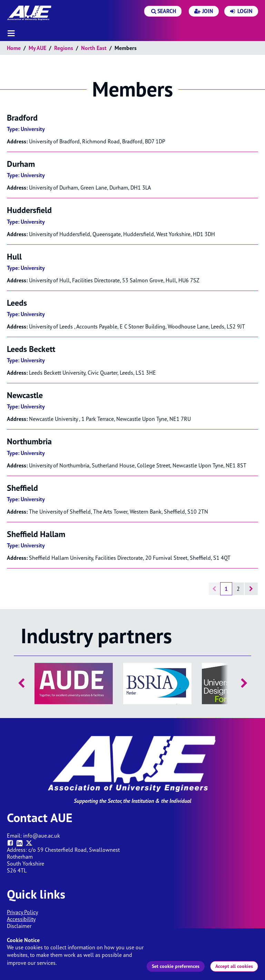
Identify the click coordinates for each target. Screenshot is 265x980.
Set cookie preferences (176, 966)
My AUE (37, 48)
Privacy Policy (22, 912)
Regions (64, 48)
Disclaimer (19, 926)
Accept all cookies (234, 966)
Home (14, 48)
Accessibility (21, 919)
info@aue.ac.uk (42, 836)
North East (94, 48)
